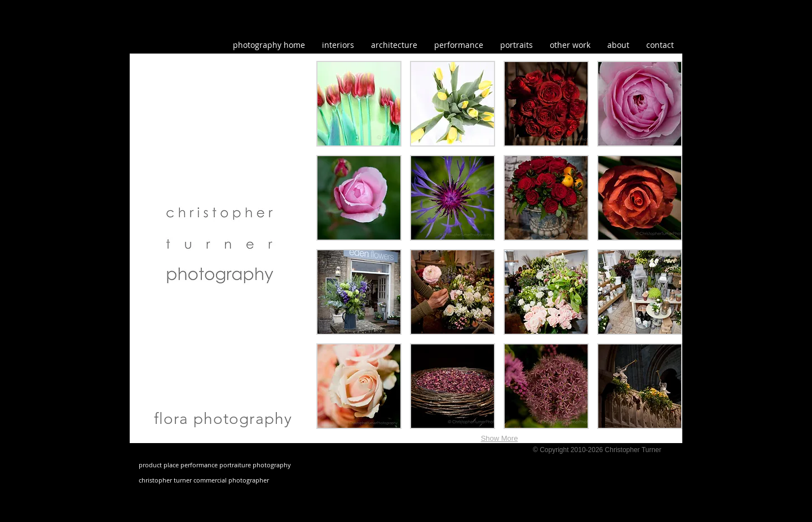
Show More (500, 438)
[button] (570, 45)
